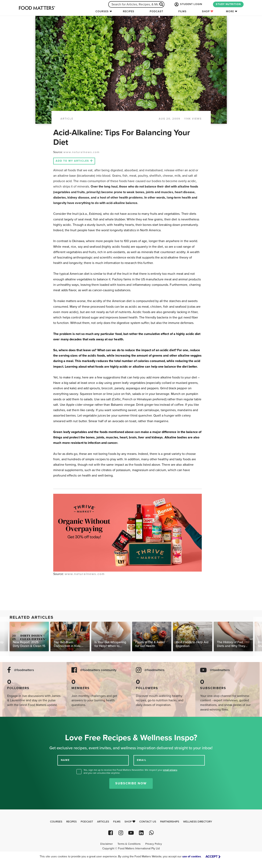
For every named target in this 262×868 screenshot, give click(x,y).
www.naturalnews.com (82, 152)
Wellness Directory (198, 822)
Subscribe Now (131, 783)
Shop (208, 11)
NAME (65, 760)
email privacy (170, 770)
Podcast (156, 11)
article (67, 119)
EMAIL (142, 760)
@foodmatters (24, 670)
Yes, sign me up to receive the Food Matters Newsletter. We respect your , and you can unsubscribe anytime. (131, 771)
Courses (102, 11)
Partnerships (170, 822)
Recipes (129, 11)
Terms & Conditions (129, 844)
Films (182, 11)
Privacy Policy (154, 844)
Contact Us (148, 822)
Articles (103, 822)
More (230, 11)
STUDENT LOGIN (188, 4)
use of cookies (192, 856)
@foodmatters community (98, 670)
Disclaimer (106, 844)
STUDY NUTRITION (228, 4)
